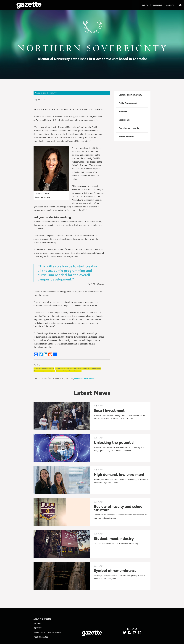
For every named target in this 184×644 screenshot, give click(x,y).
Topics (37, 365)
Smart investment (109, 410)
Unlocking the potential (114, 442)
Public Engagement (41, 371)
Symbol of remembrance (115, 571)
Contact (38, 628)
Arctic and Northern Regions (44, 369)
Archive (37, 623)
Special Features (126, 137)
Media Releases (41, 637)
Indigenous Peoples (80, 369)
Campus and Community (64, 369)
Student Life (60, 371)
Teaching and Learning (73, 371)
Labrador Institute (95, 369)
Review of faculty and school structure (119, 508)
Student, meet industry (114, 539)
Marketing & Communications (47, 632)
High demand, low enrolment (119, 475)
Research (52, 371)
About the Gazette (42, 619)
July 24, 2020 (39, 100)
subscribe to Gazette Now (85, 378)
